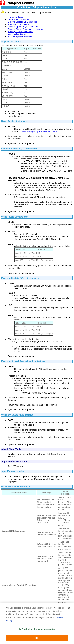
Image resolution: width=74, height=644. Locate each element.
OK (37, 638)
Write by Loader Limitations (20, 31)
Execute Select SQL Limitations (22, 22)
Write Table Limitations (18, 24)
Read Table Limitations (18, 19)
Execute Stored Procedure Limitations (25, 29)
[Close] (69, 608)
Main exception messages (20, 36)
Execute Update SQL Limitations (23, 27)
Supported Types (16, 17)
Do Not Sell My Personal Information (37, 629)
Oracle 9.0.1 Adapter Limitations (37, 7)
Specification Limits (17, 34)
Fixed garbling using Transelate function (38, 131)
